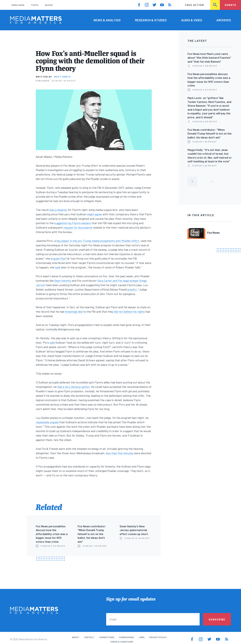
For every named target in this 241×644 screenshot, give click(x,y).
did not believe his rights (129, 312)
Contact (89, 637)
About (76, 637)
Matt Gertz (63, 77)
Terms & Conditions (122, 642)
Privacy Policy (158, 637)
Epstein (49, 5)
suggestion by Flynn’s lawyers (73, 223)
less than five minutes (120, 453)
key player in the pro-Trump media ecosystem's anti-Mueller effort (98, 241)
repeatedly (42, 422)
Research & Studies (151, 20)
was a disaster (58, 210)
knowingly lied (74, 312)
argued (54, 422)
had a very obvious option (73, 387)
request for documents (78, 227)
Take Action (194, 5)
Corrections (107, 637)
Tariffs (35, 5)
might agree (94, 214)
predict (132, 289)
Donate (231, 5)
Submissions (126, 637)
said (58, 267)
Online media (18, 5)
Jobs (142, 637)
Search (215, 5)
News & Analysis (107, 20)
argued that (58, 258)
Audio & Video (192, 20)
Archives (224, 20)
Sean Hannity (63, 281)
